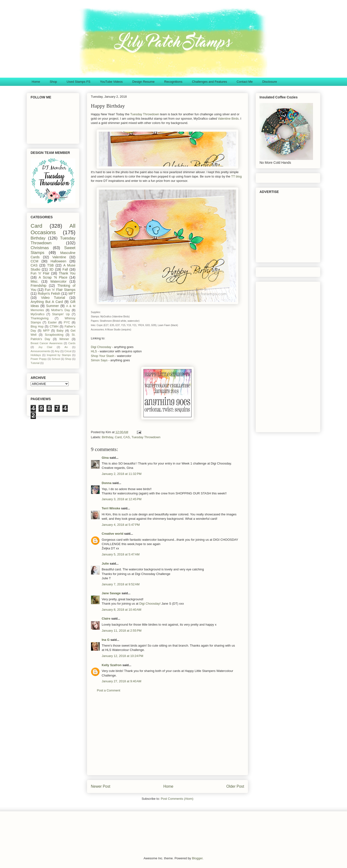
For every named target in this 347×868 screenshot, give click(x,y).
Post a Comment (109, 690)
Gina (105, 458)
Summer (52, 306)
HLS (94, 351)
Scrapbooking (54, 335)
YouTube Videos (111, 82)
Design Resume (143, 82)
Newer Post (101, 786)
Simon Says (99, 360)
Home (36, 82)
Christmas (40, 248)
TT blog (236, 176)
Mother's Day (61, 310)
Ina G (106, 640)
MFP (46, 331)
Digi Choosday (101, 347)
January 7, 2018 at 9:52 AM (121, 584)
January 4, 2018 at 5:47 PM (121, 525)
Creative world (113, 534)
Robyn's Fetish (49, 294)
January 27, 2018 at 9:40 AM (121, 681)
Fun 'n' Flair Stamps (60, 290)
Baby (60, 331)
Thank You (67, 273)
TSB (50, 265)
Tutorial (35, 363)
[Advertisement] (167, 738)
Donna (107, 483)
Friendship (38, 286)
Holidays (36, 355)
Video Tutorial (53, 298)
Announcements (40, 351)
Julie (105, 564)
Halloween (58, 261)
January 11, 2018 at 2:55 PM (122, 631)
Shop (53, 82)
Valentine (59, 257)
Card (118, 437)
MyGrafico (37, 314)
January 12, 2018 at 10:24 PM (122, 656)
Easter (52, 322)
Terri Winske (111, 508)
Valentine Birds (228, 119)
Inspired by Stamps (59, 355)
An (66, 347)
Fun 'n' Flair (40, 273)
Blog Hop (37, 327)
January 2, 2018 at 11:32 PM (122, 474)
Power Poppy (39, 359)
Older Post (235, 786)
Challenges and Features (210, 82)
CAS (127, 437)
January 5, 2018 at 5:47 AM (121, 554)
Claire (106, 619)
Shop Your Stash (103, 356)
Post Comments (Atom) (177, 799)
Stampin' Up (61, 314)
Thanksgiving (40, 318)
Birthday (108, 437)
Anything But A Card (47, 302)
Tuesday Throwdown (145, 114)
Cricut (68, 351)
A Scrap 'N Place (53, 277)
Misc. (35, 281)
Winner (64, 339)
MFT (72, 294)
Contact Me (245, 82)
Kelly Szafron (112, 665)
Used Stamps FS (79, 82)
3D (51, 269)
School (56, 359)
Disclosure (270, 82)
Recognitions (173, 82)
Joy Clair (45, 347)
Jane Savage (111, 593)
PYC (67, 322)
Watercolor (58, 281)
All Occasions (53, 229)
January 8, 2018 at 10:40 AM (121, 610)
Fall (65, 269)
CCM (34, 261)
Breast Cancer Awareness (47, 343)
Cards (72, 343)
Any (57, 351)
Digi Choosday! (150, 604)
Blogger (197, 858)
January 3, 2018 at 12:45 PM (122, 499)
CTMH (54, 327)
